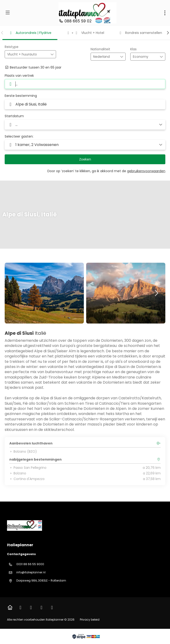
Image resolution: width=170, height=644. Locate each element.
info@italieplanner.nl (31, 572)
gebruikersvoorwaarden (146, 171)
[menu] (165, 13)
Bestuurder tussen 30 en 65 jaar (33, 67)
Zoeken (85, 159)
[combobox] (105, 57)
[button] (2, 33)
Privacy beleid (90, 620)
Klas (133, 49)
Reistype (12, 47)
